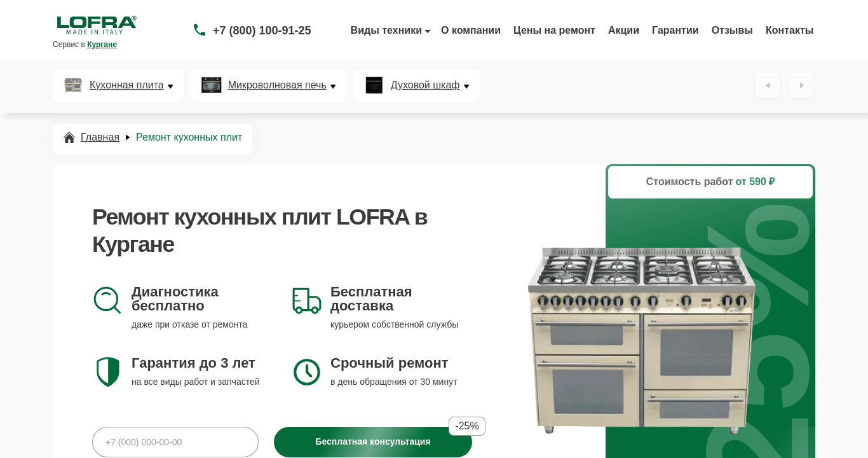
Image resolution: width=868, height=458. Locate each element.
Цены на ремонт (554, 30)
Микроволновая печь (277, 85)
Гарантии (675, 30)
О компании (471, 30)
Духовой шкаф (425, 85)
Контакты (790, 30)
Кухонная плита (127, 85)
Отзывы (732, 30)
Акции (624, 30)
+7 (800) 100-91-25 (262, 31)
